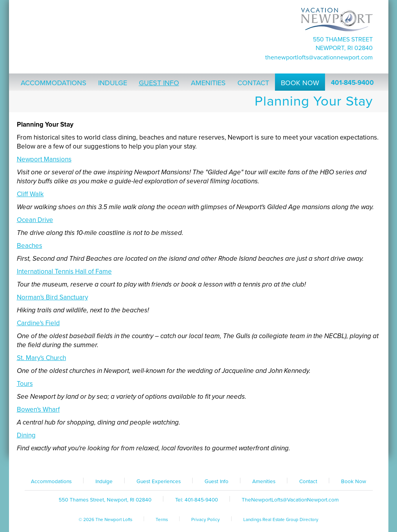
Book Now (354, 482)
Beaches (30, 246)
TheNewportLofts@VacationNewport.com (319, 57)
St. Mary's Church (41, 358)
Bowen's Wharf (38, 409)
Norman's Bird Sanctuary (52, 297)
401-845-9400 (352, 83)
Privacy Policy (206, 519)
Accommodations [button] (54, 83)
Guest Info (216, 482)
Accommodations (51, 482)
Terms (162, 519)
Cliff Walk (30, 194)
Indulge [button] (113, 83)
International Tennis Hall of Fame (64, 271)
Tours (25, 384)
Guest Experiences (159, 482)
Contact (308, 482)
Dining (26, 435)
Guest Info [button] (159, 83)
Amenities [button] (208, 83)
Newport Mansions (44, 159)
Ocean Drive (35, 220)
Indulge (104, 482)
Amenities (264, 482)
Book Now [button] (300, 83)
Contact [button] (253, 83)
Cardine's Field (38, 323)
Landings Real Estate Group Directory (281, 519)
